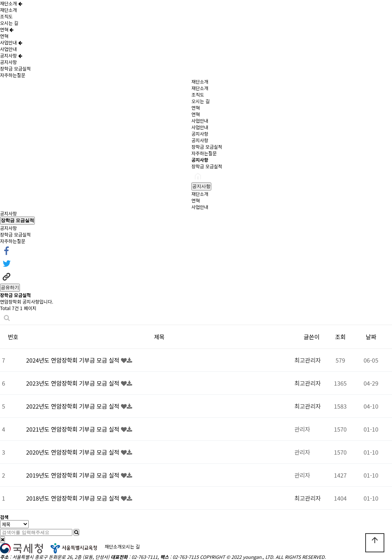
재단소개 (11, 3)
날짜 (371, 337)
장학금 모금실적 (16, 68)
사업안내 (11, 42)
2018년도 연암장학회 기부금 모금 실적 (73, 498)
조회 (340, 337)
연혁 (7, 29)
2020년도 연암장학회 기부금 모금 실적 (73, 452)
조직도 (6, 16)
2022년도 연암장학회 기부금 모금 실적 (73, 406)
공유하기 (10, 287)
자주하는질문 (13, 75)
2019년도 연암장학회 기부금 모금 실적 (73, 475)
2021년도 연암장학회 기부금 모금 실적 (73, 429)
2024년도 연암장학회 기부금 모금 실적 (73, 360)
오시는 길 (9, 23)
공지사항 (11, 55)
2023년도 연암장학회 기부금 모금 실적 (73, 383)
